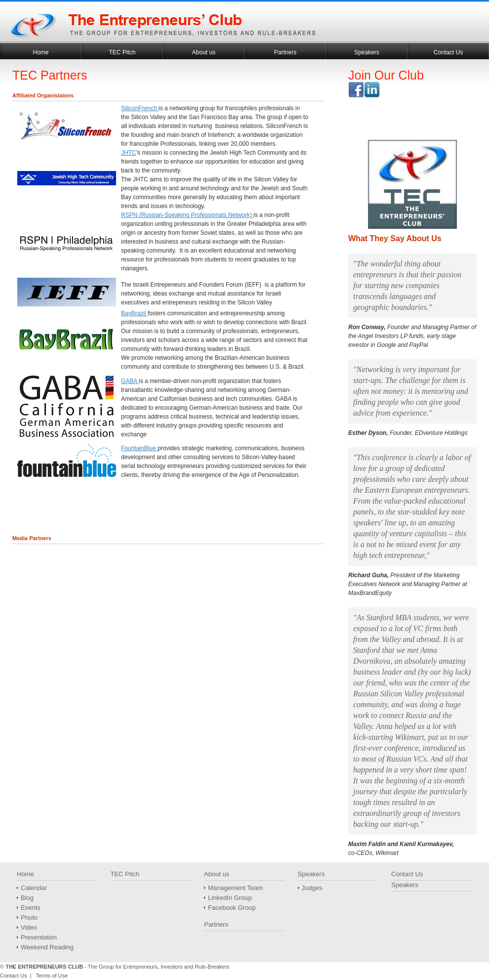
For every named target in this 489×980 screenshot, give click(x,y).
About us (204, 52)
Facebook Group (232, 908)
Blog (27, 898)
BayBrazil (134, 313)
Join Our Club (386, 75)
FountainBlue (139, 448)
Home (41, 52)
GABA (130, 381)
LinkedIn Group (230, 898)
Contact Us (448, 52)
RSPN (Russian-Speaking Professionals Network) (187, 215)
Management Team (235, 888)
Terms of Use (52, 976)
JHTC (129, 153)
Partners (285, 52)
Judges (312, 888)
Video (29, 927)
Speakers (367, 52)
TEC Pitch (122, 52)
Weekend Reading (47, 947)
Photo (29, 917)
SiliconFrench (140, 108)
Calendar (34, 888)
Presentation (39, 937)
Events (31, 908)
